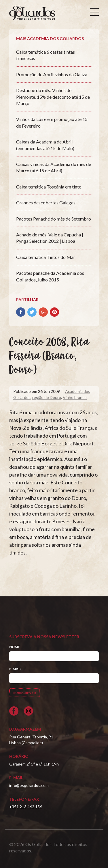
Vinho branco (75, 397)
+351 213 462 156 (26, 807)
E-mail (15, 669)
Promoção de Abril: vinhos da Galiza (52, 74)
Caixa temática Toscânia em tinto (49, 187)
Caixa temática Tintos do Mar (46, 257)
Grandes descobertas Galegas (46, 202)
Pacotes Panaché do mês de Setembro (54, 219)
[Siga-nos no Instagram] (29, 711)
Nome (15, 647)
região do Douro (47, 397)
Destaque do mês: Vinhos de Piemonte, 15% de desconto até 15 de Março (53, 97)
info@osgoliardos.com (29, 785)
